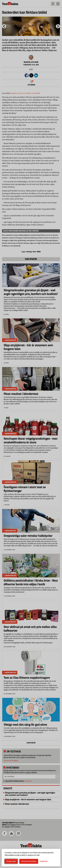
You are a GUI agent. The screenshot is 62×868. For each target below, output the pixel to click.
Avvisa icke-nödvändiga (29, 861)
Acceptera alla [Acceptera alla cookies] (11, 861)
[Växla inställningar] (44, 861)
